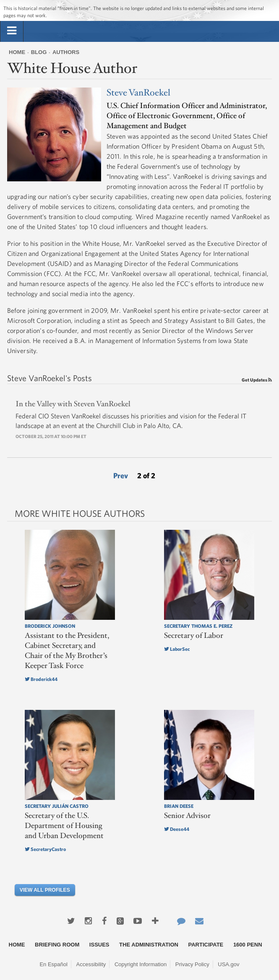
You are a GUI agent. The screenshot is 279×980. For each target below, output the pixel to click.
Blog (39, 52)
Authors (66, 52)
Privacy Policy (192, 964)
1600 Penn (248, 945)
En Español (53, 964)
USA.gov (228, 964)
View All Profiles (45, 890)
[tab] (12, 31)
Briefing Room (57, 945)
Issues (99, 945)
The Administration (149, 945)
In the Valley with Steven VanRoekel (73, 404)
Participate (206, 945)
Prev (121, 476)
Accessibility (91, 964)
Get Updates (257, 380)
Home (17, 52)
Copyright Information (141, 964)
